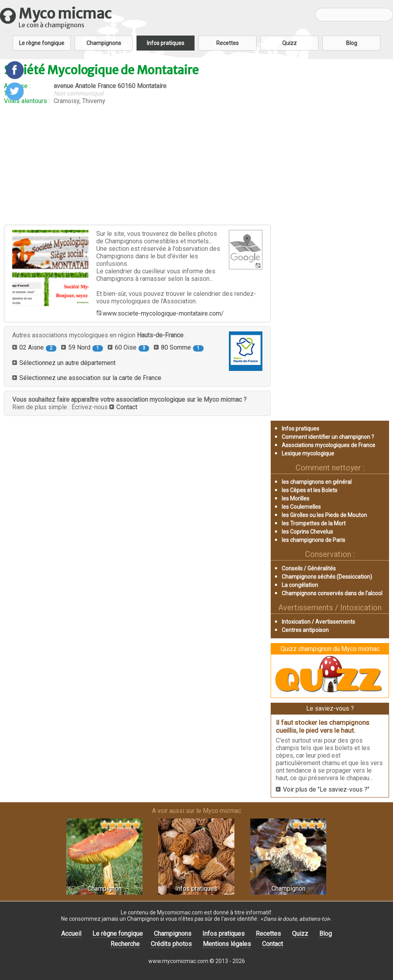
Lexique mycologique (308, 453)
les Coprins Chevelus (307, 532)
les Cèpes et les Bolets (310, 490)
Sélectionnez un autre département (67, 363)
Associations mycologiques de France (328, 445)
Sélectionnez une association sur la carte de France (90, 378)
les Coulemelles (301, 507)
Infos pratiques (166, 43)
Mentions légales (227, 944)
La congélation (300, 585)
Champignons (104, 43)
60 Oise (132, 347)
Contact (127, 407)
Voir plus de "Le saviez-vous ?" (326, 789)
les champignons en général (317, 482)
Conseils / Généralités (309, 568)
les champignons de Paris (313, 540)
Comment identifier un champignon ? (328, 437)
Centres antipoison (305, 630)
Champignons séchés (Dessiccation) (327, 577)
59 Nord (86, 347)
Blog (352, 43)
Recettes (227, 43)
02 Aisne (38, 347)
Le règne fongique (42, 43)
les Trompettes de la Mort (314, 523)
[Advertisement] (137, 165)
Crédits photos (171, 944)
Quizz (289, 43)
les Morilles (296, 498)
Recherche (125, 944)
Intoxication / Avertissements (318, 622)
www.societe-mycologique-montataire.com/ (163, 313)
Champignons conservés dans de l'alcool (332, 593)
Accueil (71, 934)
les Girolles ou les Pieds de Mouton (324, 515)
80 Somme (182, 347)
